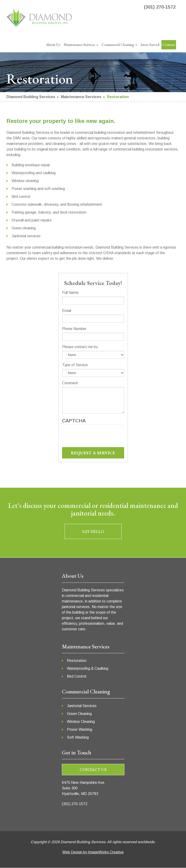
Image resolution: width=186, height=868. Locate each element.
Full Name (70, 293)
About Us (53, 45)
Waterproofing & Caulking (88, 668)
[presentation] (97, 438)
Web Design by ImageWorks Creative (93, 852)
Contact (169, 45)
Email (67, 311)
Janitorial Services (82, 706)
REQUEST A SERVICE (93, 453)
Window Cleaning (81, 722)
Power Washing (80, 729)
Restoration (77, 661)
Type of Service (75, 365)
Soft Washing (78, 737)
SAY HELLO (93, 531)
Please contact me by (80, 347)
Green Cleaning (79, 714)
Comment (70, 383)
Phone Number (74, 329)
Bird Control (77, 676)
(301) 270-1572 (160, 7)
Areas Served (150, 45)
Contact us (93, 770)
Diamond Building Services (31, 97)
